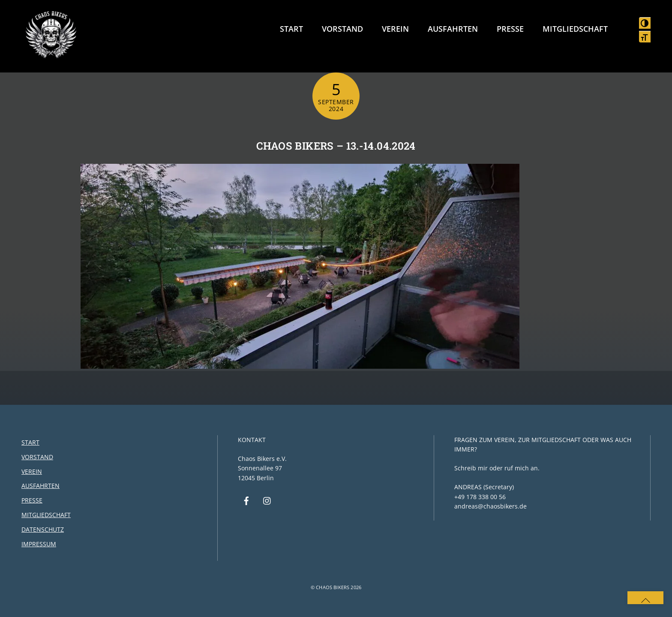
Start (291, 29)
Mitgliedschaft (575, 29)
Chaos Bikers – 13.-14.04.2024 (336, 146)
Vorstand (342, 29)
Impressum (39, 544)
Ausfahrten (453, 29)
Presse (510, 29)
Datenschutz (43, 529)
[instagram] (267, 500)
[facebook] (246, 500)
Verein (395, 29)
